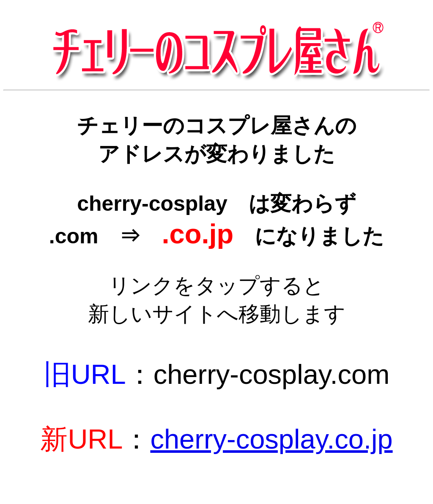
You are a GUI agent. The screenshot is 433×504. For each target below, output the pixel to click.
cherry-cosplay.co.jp (271, 439)
